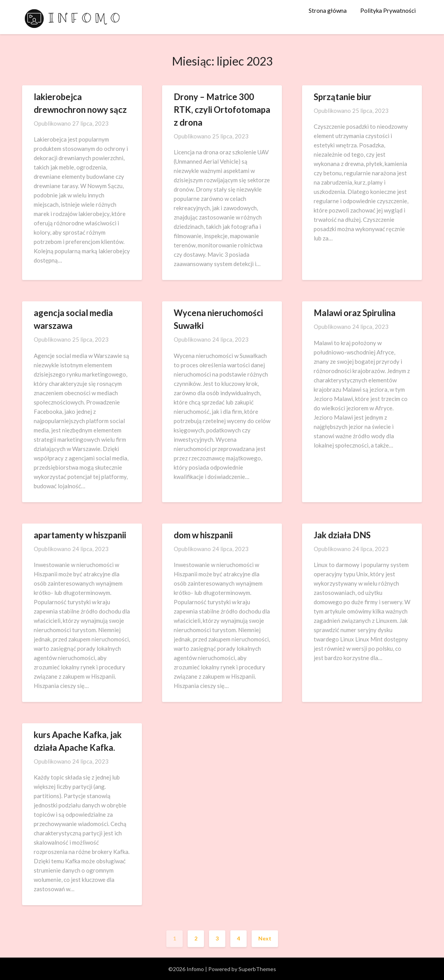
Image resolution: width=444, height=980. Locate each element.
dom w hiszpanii (203, 535)
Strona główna (328, 10)
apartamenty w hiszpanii (80, 535)
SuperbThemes (257, 969)
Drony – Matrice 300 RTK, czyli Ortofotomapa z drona (222, 110)
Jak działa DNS (342, 535)
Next (265, 938)
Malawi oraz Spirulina (355, 313)
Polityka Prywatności (388, 10)
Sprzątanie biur (343, 97)
